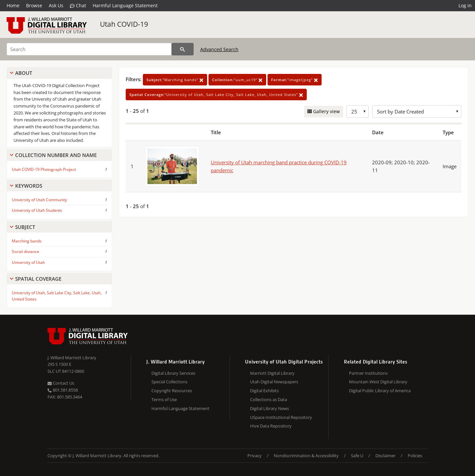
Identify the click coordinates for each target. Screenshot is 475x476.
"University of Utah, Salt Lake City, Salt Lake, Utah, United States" (216, 95)
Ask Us (56, 5)
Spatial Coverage (38, 279)
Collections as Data (269, 399)
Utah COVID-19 (124, 24)
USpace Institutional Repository (281, 417)
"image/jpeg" (295, 80)
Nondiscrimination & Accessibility (306, 456)
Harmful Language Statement (125, 5)
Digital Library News (269, 408)
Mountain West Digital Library (378, 382)
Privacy (254, 456)
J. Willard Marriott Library (72, 358)
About (24, 73)
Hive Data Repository (271, 426)
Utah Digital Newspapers (274, 382)
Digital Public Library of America (380, 391)
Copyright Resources (172, 391)
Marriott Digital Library (272, 373)
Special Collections (169, 382)
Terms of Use (164, 399)
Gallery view (326, 111)
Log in (465, 5)
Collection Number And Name (56, 155)
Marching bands (27, 241)
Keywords (29, 186)
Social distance (26, 252)
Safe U (357, 456)
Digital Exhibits (264, 391)
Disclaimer (385, 456)
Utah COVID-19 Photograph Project (44, 169)
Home (13, 5)
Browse (34, 5)
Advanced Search (219, 49)
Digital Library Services (173, 373)
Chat (78, 6)
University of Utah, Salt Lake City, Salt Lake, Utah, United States (57, 296)
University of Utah (28, 262)
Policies (415, 456)
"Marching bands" (175, 80)
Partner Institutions (368, 373)
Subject (25, 227)
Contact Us (61, 383)
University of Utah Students (37, 210)
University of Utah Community (39, 200)
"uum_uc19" (237, 80)
